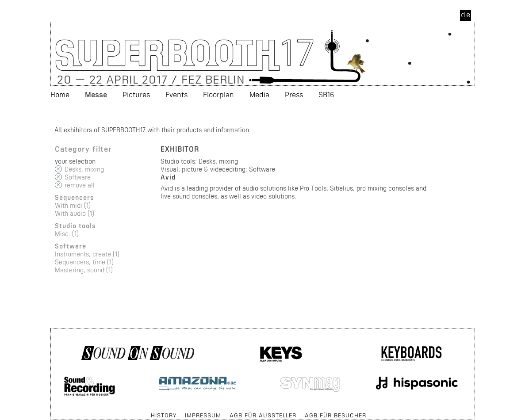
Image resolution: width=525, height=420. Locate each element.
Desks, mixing (84, 169)
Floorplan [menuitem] (218, 94)
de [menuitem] (466, 14)
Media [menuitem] (259, 94)
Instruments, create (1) (87, 254)
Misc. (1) (67, 234)
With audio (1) (75, 213)
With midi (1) (73, 205)
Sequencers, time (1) (84, 262)
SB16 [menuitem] (326, 94)
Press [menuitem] (294, 94)
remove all (80, 185)
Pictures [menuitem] (136, 94)
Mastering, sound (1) (84, 270)
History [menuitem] (164, 415)
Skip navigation (51, 411)
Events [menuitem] (176, 94)
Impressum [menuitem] (203, 415)
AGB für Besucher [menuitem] (335, 415)
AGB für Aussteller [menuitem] (263, 415)
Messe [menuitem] (96, 94)
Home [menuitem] (60, 94)
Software (78, 177)
